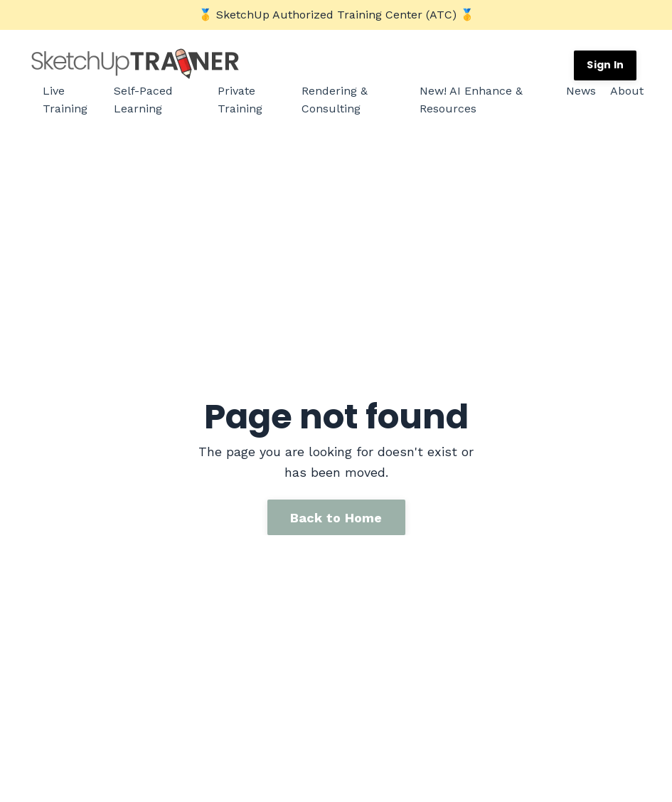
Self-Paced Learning (143, 100)
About (627, 91)
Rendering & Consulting (335, 100)
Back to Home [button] (336, 516)
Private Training (240, 100)
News (581, 91)
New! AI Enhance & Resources (471, 100)
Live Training (65, 100)
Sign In (605, 65)
